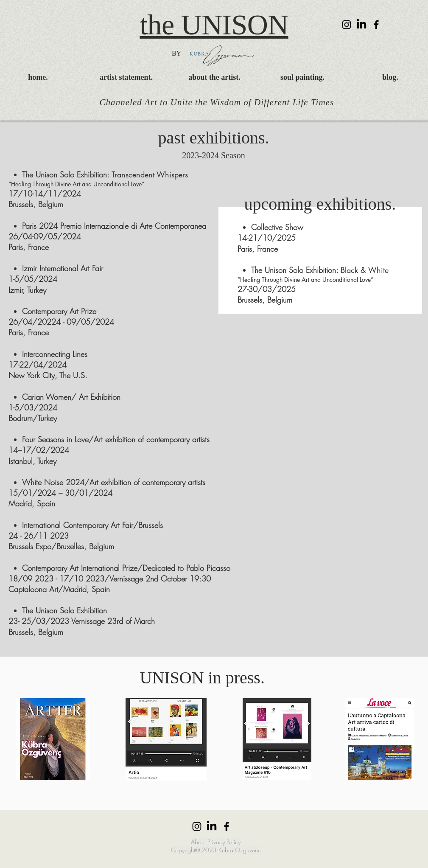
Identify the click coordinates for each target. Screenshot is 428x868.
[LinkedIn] (361, 25)
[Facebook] (376, 25)
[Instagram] (347, 25)
